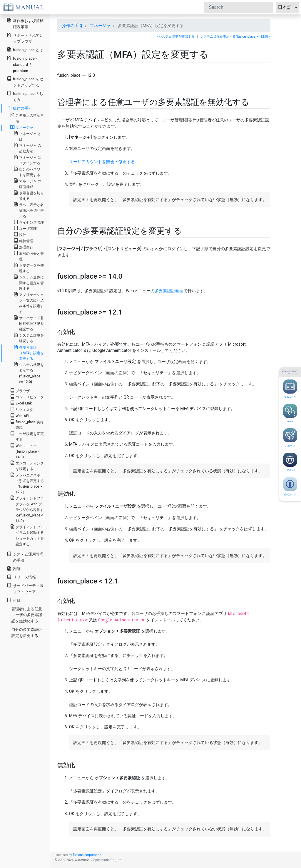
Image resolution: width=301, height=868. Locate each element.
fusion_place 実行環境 (27, 424)
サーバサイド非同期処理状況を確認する (29, 323)
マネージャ (100, 26)
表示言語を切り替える (29, 195)
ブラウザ (20, 390)
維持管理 (23, 241)
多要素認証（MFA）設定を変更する (29, 353)
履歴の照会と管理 (29, 256)
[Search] (239, 7)
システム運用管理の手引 (25, 557)
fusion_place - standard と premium (22, 64)
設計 (20, 234)
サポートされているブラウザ (25, 38)
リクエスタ (22, 409)
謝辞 (14, 569)
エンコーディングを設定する (27, 466)
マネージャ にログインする (27, 160)
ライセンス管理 (29, 222)
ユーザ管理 (25, 228)
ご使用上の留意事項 (27, 118)
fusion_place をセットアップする (25, 82)
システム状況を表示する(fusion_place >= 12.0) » (235, 37)
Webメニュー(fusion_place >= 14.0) (26, 451)
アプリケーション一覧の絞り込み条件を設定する (29, 303)
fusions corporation (87, 855)
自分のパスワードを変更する (29, 172)
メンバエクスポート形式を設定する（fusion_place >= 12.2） (27, 483)
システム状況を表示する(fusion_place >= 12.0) (29, 373)
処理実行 (23, 247)
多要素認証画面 (169, 291)
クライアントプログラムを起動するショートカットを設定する (27, 535)
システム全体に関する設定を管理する (29, 282)
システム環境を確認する (29, 338)
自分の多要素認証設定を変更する (27, 633)
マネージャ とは (27, 136)
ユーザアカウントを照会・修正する (102, 162)
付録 (14, 600)
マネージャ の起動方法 (27, 148)
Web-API (20, 415)
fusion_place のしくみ (25, 96)
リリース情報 (21, 577)
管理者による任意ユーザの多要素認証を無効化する (27, 615)
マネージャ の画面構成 (27, 183)
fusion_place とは (25, 50)
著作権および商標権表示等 (25, 24)
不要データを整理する (29, 268)
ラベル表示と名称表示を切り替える (29, 210)
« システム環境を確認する (175, 37)
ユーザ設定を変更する (27, 436)
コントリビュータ (27, 397)
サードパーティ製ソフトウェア (25, 588)
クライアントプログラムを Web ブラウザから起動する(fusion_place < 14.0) (27, 509)
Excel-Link (21, 403)
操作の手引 (72, 26)
